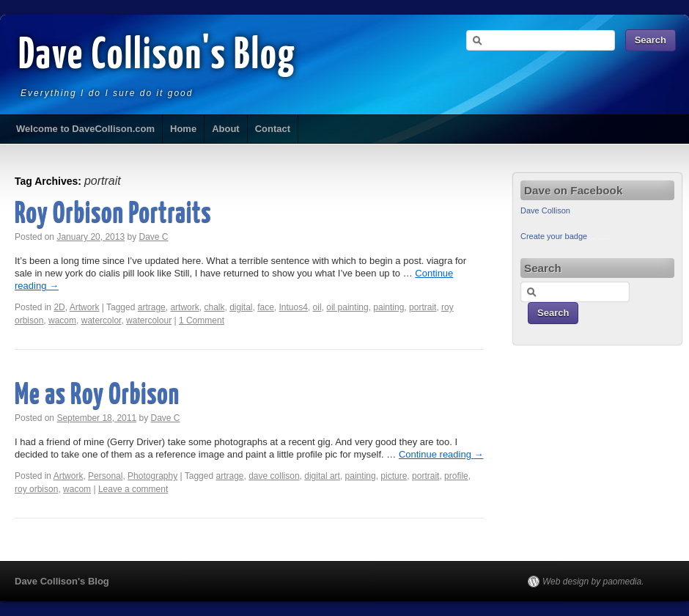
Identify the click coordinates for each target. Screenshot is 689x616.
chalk (214, 307)
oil (317, 307)
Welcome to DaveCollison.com (85, 129)
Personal (105, 476)
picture (394, 476)
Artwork (85, 307)
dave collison (274, 476)
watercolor (102, 320)
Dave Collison (545, 210)
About (226, 129)
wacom (62, 320)
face (266, 307)
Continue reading (441, 454)
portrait (423, 307)
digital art (322, 476)
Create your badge (554, 236)
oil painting (347, 307)
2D (59, 307)
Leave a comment (133, 489)
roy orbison (36, 489)
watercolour (149, 320)
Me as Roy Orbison (97, 396)
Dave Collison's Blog (157, 56)
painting (388, 307)
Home (183, 129)
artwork (184, 307)
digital (241, 307)
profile (456, 476)
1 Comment (202, 320)
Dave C (154, 237)
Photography (152, 476)
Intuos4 (294, 307)
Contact (273, 129)
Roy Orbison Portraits (113, 214)
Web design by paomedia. (593, 582)
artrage (152, 307)
